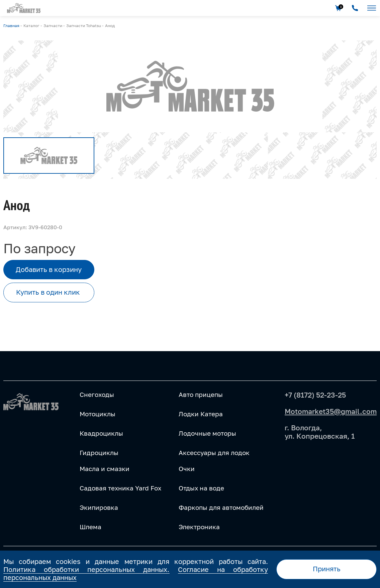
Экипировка (99, 507)
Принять (327, 569)
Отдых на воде (201, 488)
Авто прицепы (201, 395)
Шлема (90, 527)
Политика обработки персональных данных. (86, 569)
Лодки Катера (201, 414)
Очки (187, 469)
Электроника (199, 527)
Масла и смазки (105, 469)
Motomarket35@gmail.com (331, 411)
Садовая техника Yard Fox (120, 488)
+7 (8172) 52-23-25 (315, 395)
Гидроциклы (99, 453)
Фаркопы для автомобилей (221, 507)
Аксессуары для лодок (214, 453)
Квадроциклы (101, 433)
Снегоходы (97, 395)
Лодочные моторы (207, 433)
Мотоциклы (98, 414)
